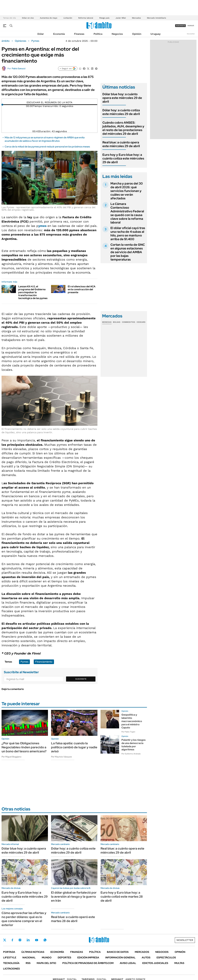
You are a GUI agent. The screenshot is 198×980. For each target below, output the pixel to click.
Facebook (12, 940)
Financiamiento (44, 662)
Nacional (29, 958)
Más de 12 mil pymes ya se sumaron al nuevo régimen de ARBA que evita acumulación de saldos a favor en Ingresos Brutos (45, 139)
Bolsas (117, 322)
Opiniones (20, 41)
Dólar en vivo (28, 18)
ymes (43, 226)
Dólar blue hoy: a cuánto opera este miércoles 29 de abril (122, 98)
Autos (146, 958)
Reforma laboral (86, 18)
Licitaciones (11, 969)
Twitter (5, 940)
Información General (120, 958)
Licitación (68, 18)
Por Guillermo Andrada (131, 754)
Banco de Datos (118, 952)
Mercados (136, 18)
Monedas (107, 322)
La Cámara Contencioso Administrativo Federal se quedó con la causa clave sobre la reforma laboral (127, 213)
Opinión (137, 34)
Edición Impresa (88, 958)
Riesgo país (104, 18)
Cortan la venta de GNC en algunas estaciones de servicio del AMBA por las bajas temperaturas (128, 252)
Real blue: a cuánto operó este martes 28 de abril (73, 919)
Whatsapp (45, 940)
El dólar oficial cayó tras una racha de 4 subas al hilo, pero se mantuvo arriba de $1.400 (128, 234)
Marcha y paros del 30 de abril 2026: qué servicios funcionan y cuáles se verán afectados (127, 191)
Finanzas (79, 34)
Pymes (35, 41)
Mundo (47, 958)
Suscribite (81, 679)
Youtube (37, 940)
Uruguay (156, 34)
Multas (179, 963)
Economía (59, 34)
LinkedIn (28, 940)
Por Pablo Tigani (128, 732)
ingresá (191, 26)
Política (98, 34)
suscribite (181, 26)
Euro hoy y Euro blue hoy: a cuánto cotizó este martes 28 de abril (122, 897)
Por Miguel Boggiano (11, 757)
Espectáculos (166, 958)
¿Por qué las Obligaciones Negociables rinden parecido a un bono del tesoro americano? (24, 747)
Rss (28, 963)
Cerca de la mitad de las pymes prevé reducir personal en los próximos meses (47, 147)
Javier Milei (121, 18)
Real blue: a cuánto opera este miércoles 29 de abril (121, 144)
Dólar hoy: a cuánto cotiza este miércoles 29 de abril (121, 112)
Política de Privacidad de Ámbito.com (88, 963)
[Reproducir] (50, 100)
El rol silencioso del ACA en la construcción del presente (82, 289)
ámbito (6, 41)
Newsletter (191, 34)
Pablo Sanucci (19, 68)
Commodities (129, 322)
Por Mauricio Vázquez (61, 757)
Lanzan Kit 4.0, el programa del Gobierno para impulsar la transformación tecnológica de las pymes (33, 292)
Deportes (64, 958)
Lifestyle (10, 958)
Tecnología (11, 963)
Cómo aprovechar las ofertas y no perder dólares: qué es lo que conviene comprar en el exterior (24, 919)
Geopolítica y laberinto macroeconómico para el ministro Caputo (132, 721)
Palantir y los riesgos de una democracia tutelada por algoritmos (133, 745)
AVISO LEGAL (128, 963)
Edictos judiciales (155, 963)
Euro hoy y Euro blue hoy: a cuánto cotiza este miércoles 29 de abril (123, 158)
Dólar (41, 34)
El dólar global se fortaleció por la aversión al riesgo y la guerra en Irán (74, 897)
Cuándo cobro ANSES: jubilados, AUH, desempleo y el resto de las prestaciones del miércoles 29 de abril (123, 128)
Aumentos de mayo (49, 18)
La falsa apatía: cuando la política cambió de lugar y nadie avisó (74, 747)
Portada (9, 952)
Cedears (141, 322)
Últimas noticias (33, 952)
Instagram (20, 940)
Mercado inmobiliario (156, 18)
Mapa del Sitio (46, 963)
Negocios (117, 34)
